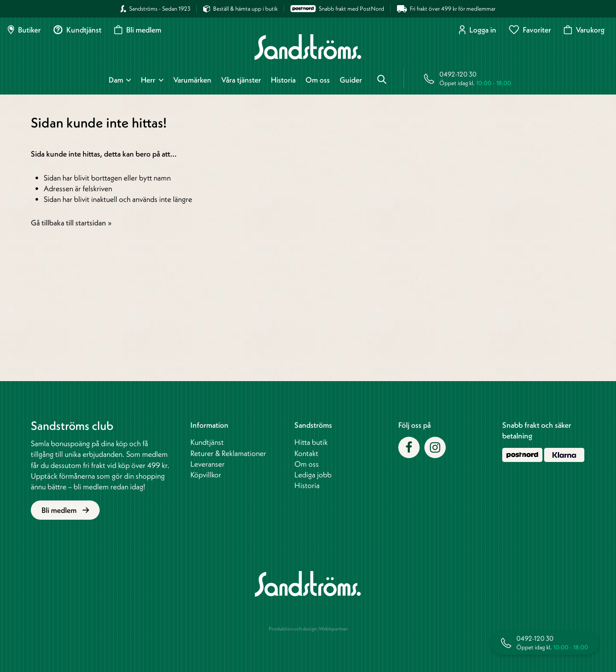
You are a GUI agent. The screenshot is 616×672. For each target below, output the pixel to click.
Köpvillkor (206, 475)
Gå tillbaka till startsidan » (71, 223)
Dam (116, 80)
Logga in (478, 30)
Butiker (24, 30)
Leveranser (207, 464)
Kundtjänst (77, 30)
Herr (148, 80)
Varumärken (192, 80)
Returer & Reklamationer (228, 453)
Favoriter (530, 30)
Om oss (318, 80)
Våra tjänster (241, 80)
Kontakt (306, 453)
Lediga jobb (313, 475)
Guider (351, 80)
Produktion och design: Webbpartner (308, 629)
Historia (283, 80)
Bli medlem (138, 30)
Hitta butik (311, 442)
